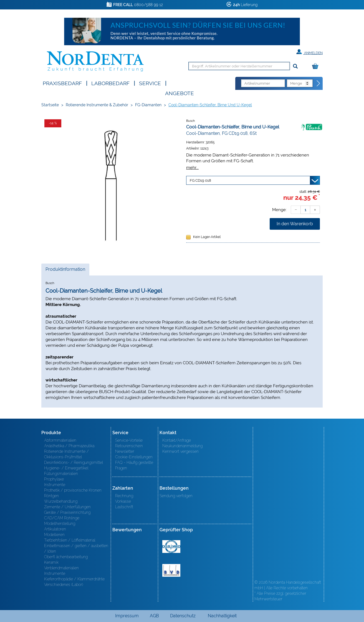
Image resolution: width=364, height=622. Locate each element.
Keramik (51, 562)
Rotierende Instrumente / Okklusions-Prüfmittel (66, 454)
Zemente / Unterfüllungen (67, 507)
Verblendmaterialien (61, 568)
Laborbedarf (110, 83)
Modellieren (54, 535)
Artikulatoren (55, 529)
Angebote (180, 93)
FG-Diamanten (148, 105)
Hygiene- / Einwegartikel (66, 468)
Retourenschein (129, 446)
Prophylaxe (54, 479)
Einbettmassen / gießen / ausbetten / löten (76, 548)
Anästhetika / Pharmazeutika (69, 446)
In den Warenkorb (295, 224)
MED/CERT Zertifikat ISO (171, 547)
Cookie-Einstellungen (134, 457)
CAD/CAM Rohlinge (62, 518)
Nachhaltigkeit (222, 616)
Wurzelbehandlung (61, 501)
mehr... (192, 167)
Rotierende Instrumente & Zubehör (97, 105)
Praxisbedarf (62, 83)
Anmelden (309, 52)
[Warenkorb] (317, 66)
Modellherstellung (60, 524)
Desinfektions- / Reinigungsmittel (74, 462)
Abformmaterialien (60, 440)
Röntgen (51, 496)
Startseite (50, 105)
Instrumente (55, 485)
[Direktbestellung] (318, 84)
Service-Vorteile (129, 440)
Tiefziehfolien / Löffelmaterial (70, 540)
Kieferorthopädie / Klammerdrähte (74, 579)
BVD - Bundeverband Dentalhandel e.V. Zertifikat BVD (171, 570)
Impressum (127, 616)
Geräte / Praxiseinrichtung (67, 512)
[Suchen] (295, 66)
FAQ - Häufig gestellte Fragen (134, 465)
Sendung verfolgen (176, 496)
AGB (154, 616)
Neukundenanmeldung (182, 446)
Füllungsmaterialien (61, 474)
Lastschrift (124, 507)
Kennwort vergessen (180, 451)
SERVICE (150, 83)
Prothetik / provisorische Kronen (73, 490)
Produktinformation (65, 271)
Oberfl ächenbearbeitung (66, 557)
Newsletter (125, 451)
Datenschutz (183, 616)
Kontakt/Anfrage (177, 440)
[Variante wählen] (253, 180)
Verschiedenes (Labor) (64, 585)
